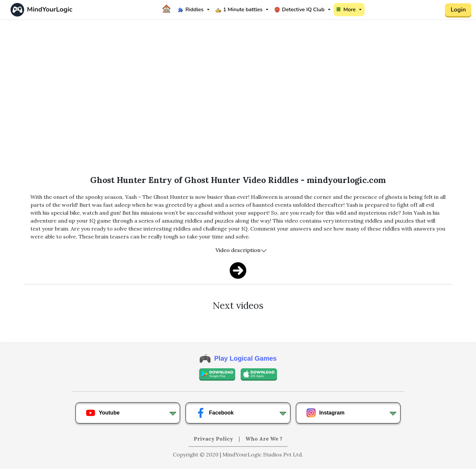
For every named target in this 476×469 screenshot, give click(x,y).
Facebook (215, 413)
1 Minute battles (239, 10)
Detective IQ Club (299, 10)
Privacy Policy (214, 439)
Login (458, 10)
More (346, 10)
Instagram (325, 413)
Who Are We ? (264, 439)
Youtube (103, 413)
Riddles (191, 10)
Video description (238, 250)
